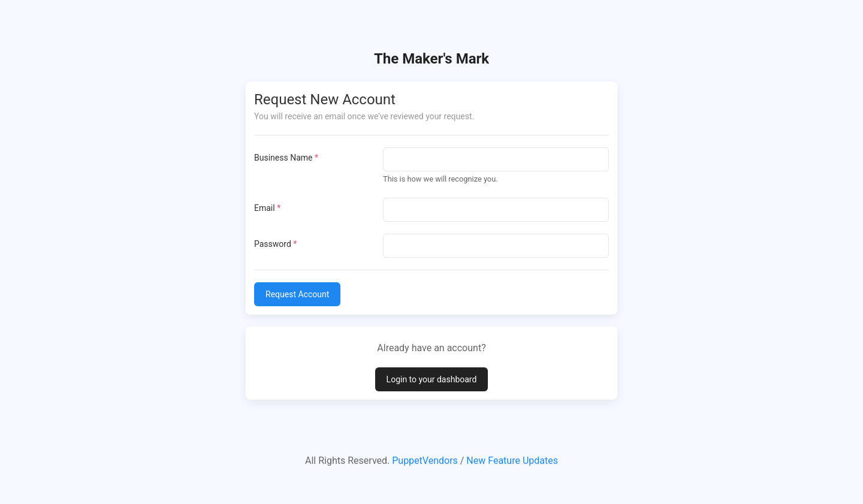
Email (267, 208)
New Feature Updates (512, 461)
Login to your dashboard (432, 379)
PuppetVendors (425, 461)
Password (275, 244)
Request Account (297, 294)
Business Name (286, 158)
